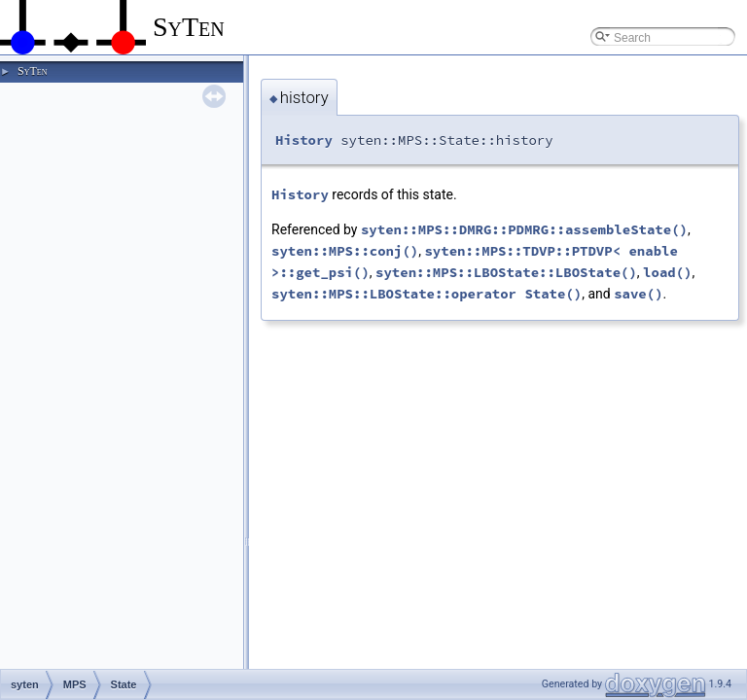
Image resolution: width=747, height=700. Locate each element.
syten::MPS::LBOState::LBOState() (506, 272)
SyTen (32, 71)
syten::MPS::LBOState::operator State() (427, 294)
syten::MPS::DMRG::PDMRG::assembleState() (524, 229)
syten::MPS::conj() (345, 251)
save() (638, 294)
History (304, 140)
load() (667, 272)
